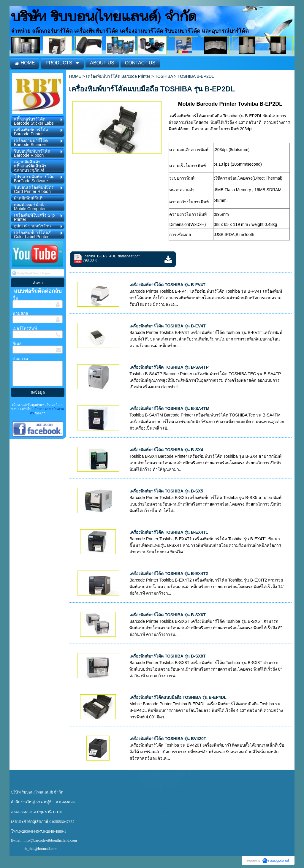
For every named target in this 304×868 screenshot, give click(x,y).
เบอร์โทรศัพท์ (25, 328)
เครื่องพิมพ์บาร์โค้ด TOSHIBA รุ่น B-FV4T (167, 285)
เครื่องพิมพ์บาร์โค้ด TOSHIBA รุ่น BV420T (168, 739)
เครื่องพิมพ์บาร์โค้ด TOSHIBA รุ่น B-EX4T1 (169, 532)
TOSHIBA (164, 76)
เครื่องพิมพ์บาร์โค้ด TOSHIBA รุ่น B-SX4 (166, 450)
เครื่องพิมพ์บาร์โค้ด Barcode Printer (118, 76)
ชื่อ (15, 298)
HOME (75, 76)
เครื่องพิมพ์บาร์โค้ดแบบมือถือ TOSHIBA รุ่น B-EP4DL (178, 697)
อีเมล (17, 343)
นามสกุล (20, 313)
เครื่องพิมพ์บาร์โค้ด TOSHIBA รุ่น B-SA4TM (169, 408)
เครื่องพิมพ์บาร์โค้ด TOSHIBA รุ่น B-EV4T (168, 326)
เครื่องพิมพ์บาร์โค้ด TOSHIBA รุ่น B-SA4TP (169, 367)
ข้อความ (20, 359)
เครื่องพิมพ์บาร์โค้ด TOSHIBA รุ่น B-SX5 (166, 491)
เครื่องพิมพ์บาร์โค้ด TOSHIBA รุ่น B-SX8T (168, 656)
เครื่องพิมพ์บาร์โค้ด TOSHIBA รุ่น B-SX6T (168, 615)
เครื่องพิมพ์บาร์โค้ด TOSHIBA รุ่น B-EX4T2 (169, 574)
